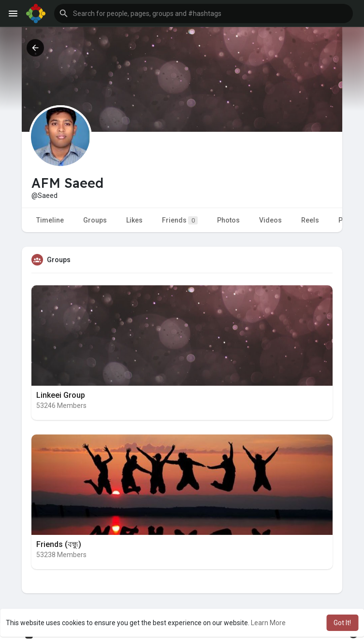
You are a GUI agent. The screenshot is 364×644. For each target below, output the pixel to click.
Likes (134, 220)
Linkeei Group (61, 395)
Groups (95, 220)
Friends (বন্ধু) (59, 544)
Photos (228, 220)
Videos (270, 220)
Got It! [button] (342, 623)
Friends (180, 220)
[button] (204, 14)
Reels (310, 220)
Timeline (50, 220)
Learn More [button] (268, 623)
